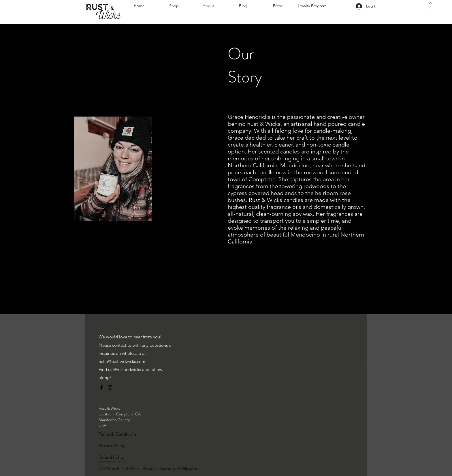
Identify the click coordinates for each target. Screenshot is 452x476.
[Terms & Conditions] (119, 434)
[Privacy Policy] (119, 446)
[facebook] (101, 387)
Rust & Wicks (109, 408)
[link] (430, 5)
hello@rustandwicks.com (122, 361)
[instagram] (110, 387)
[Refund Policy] (119, 457)
